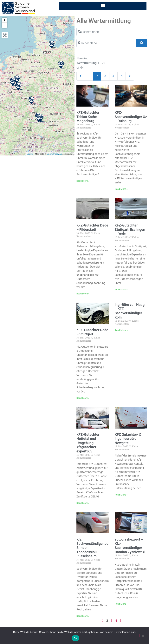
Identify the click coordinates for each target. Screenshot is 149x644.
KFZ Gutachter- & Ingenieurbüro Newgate (128, 439)
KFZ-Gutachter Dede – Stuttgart (92, 332)
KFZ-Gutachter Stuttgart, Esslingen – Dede (130, 229)
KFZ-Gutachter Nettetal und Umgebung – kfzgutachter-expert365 (88, 443)
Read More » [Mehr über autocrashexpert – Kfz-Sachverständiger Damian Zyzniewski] (121, 604)
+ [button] (5, 20)
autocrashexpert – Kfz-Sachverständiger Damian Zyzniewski (130, 546)
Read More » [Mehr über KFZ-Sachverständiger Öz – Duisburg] (121, 189)
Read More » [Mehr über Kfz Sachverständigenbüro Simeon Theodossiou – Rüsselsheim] (83, 616)
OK (75, 638)
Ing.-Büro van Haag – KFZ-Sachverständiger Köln (130, 311)
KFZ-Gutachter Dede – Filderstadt (92, 227)
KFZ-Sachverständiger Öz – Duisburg (131, 117)
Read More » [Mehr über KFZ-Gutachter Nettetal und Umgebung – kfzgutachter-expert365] (83, 503)
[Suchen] (142, 43)
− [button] (5, 25)
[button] (103, 5)
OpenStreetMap (54, 154)
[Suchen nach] (112, 32)
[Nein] (143, 635)
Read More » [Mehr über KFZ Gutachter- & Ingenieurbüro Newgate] (121, 495)
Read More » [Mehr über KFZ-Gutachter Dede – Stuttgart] (83, 398)
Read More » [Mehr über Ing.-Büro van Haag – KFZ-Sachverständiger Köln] (121, 330)
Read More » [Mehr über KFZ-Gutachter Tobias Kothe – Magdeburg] (83, 181)
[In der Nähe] (105, 43)
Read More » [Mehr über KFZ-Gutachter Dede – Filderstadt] (83, 294)
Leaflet (30, 154)
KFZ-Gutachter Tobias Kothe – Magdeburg (88, 117)
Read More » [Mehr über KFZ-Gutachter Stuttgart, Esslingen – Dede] (121, 290)
